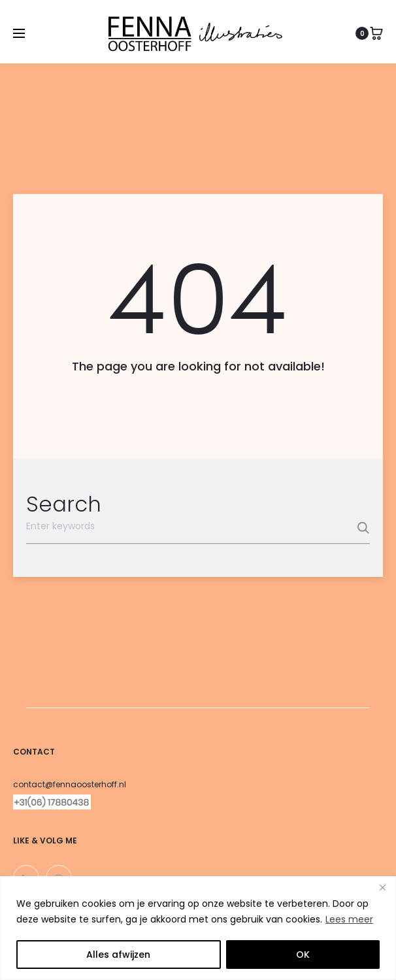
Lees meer (349, 919)
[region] (198, 928)
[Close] (382, 887)
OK (303, 955)
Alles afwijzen (118, 955)
